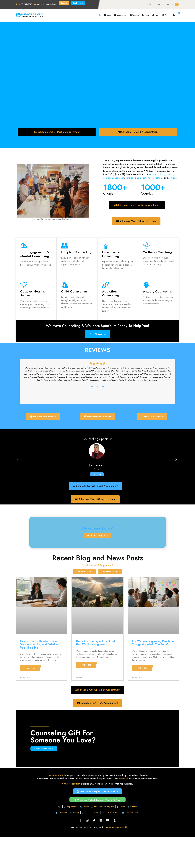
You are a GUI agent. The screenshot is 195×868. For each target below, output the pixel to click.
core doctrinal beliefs (136, 178)
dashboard (124, 779)
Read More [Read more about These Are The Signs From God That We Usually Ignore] (86, 665)
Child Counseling (74, 292)
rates (150, 178)
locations (158, 178)
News (156, 15)
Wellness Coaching (157, 252)
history (162, 174)
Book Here (97, 475)
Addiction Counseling (111, 294)
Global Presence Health (116, 828)
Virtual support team (71, 784)
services (172, 178)
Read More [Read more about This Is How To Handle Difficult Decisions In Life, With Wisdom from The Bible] (30, 669)
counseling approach (114, 178)
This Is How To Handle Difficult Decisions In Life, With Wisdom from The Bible (39, 645)
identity (170, 174)
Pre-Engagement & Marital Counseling (35, 254)
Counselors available (56, 776)
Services (134, 15)
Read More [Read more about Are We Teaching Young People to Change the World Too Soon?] (142, 669)
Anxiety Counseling (158, 292)
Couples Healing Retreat (33, 294)
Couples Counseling (76, 252)
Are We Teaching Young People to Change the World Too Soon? (153, 643)
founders (153, 174)
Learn (146, 15)
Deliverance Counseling (111, 254)
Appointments (121, 15)
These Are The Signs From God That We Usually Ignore (95, 643)
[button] (177, 4)
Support (167, 15)
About (108, 15)
